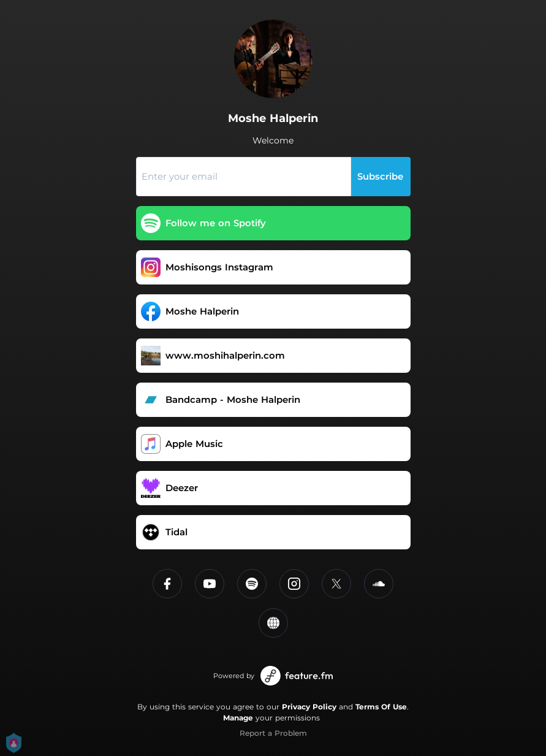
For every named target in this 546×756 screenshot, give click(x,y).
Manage (238, 718)
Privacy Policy (309, 707)
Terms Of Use (381, 707)
